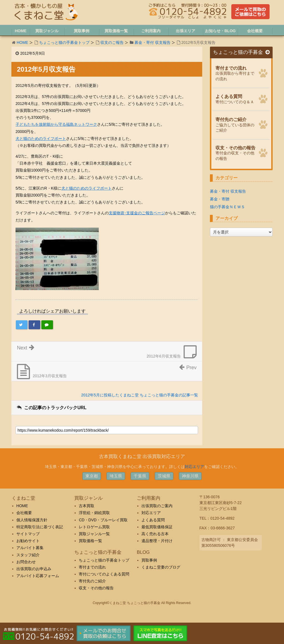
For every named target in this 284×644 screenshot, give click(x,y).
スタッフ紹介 (28, 555)
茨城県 (164, 476)
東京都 (92, 476)
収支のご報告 (112, 42)
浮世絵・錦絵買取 (94, 513)
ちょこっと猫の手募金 (241, 52)
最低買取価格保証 (157, 527)
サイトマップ (28, 534)
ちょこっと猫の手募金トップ (64, 42)
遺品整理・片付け (157, 541)
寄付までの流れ (92, 567)
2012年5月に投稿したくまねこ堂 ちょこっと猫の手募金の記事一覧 (140, 395)
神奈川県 (190, 476)
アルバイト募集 (30, 548)
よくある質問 (153, 520)
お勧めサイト (28, 541)
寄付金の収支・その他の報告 (235, 152)
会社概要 (24, 513)
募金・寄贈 (220, 199)
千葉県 (140, 476)
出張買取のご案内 (157, 506)
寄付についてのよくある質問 (104, 574)
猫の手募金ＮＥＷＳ (227, 207)
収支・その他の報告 (96, 588)
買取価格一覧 (90, 541)
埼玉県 (116, 476)
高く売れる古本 (155, 534)
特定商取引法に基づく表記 (40, 527)
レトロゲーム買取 (94, 527)
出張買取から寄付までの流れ (235, 73)
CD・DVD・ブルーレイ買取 (103, 520)
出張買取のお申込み (34, 569)
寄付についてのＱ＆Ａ (235, 99)
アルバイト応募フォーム (38, 576)
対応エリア (194, 467)
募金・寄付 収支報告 (153, 42)
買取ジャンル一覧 (94, 534)
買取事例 (149, 560)
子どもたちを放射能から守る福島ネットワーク (56, 124)
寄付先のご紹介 (92, 581)
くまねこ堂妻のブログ (161, 567)
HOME (22, 42)
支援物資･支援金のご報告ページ (137, 213)
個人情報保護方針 (32, 520)
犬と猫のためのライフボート (41, 139)
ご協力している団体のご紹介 (235, 124)
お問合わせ (26, 562)
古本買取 (87, 506)
